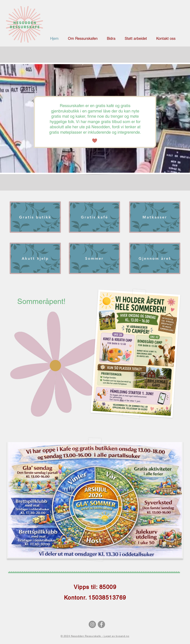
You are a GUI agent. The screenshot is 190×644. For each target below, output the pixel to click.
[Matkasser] (155, 217)
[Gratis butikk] (35, 217)
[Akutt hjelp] (35, 258)
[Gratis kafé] (94, 217)
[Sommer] (94, 258)
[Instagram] (92, 624)
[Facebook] (101, 624)
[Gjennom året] (155, 258)
